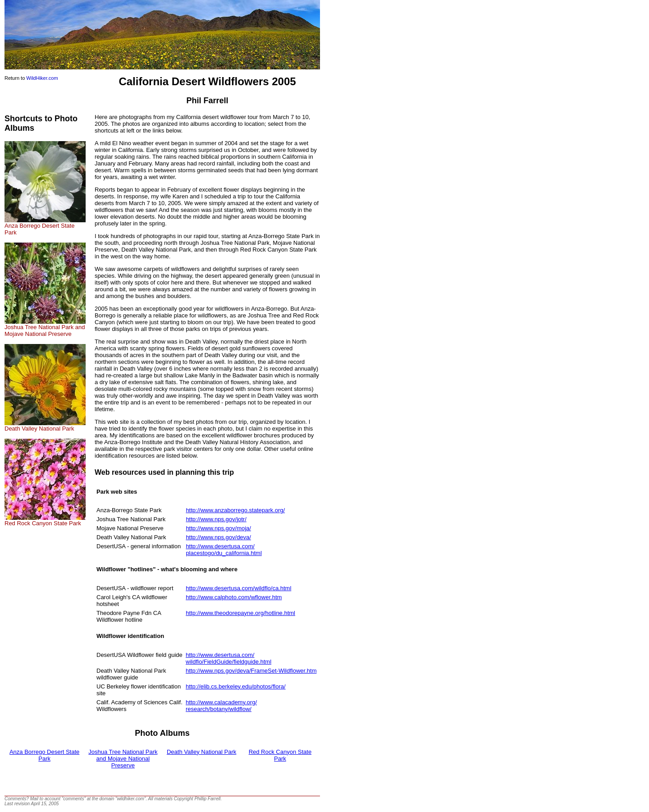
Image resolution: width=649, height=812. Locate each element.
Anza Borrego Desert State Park (45, 226)
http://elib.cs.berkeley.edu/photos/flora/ (236, 686)
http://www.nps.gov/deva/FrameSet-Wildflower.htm (251, 671)
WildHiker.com (42, 78)
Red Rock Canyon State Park (45, 521)
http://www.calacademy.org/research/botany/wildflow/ (221, 706)
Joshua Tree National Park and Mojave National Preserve (45, 328)
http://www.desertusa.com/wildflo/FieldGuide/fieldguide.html (229, 658)
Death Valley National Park (45, 426)
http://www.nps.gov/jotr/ (216, 519)
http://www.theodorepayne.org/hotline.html (240, 613)
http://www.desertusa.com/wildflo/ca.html (238, 588)
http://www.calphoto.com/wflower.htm (234, 597)
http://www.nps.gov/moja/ (218, 528)
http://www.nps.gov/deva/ (218, 537)
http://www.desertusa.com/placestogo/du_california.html (224, 550)
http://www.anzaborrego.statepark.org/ (235, 510)
